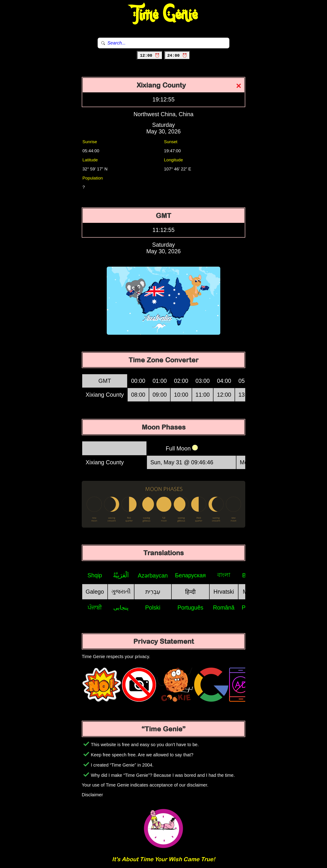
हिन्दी (190, 592)
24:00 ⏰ (177, 56)
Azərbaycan (153, 575)
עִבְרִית (153, 592)
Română (224, 607)
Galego (95, 592)
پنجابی (121, 607)
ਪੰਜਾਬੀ (95, 607)
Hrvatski (224, 592)
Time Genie (164, 15)
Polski (153, 607)
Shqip (95, 575)
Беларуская (190, 575)
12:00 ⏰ (150, 56)
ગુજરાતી (121, 591)
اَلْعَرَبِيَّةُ (121, 575)
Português (190, 607)
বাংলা (224, 575)
